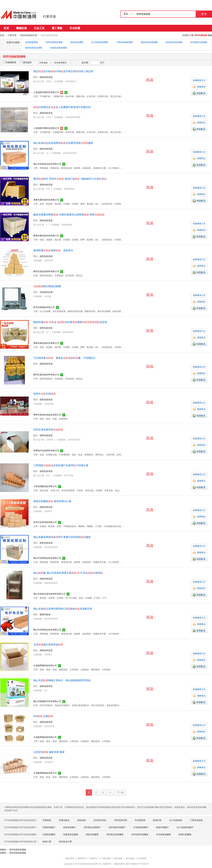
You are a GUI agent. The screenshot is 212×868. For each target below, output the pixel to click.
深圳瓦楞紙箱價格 (54, 42)
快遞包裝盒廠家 (71, 834)
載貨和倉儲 (45, 614)
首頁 (6, 28)
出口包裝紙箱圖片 (185, 827)
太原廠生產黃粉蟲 (48, 644)
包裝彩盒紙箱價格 (58, 48)
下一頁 (120, 792)
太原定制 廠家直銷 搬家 (49, 752)
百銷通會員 (9, 62)
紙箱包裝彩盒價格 (34, 48)
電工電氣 (57, 28)
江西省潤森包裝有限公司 (45, 486)
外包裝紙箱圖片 (141, 827)
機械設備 (21, 28)
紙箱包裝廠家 (92, 834)
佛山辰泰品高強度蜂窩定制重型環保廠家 (63, 143)
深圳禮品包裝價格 (199, 42)
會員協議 (130, 858)
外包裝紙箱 (140, 820)
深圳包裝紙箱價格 (18, 849)
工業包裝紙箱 (196, 820)
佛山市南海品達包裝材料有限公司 (49, 594)
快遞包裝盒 (64, 820)
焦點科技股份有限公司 (91, 864)
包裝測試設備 (46, 292)
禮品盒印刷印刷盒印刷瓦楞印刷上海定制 (63, 71)
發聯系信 (199, 87)
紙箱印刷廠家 (185, 834)
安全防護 (75, 28)
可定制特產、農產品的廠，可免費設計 (64, 358)
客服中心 (94, 858)
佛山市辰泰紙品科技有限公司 (47, 164)
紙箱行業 (47, 841)
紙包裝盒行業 (65, 841)
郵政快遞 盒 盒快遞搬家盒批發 (70, 322)
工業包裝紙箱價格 (124, 42)
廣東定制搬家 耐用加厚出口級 (52, 501)
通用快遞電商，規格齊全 (53, 250)
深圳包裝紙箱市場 (29, 35)
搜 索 (204, 14)
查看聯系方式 (199, 80)
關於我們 (70, 858)
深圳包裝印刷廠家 (140, 834)
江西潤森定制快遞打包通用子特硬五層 (61, 465)
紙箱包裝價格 (77, 42)
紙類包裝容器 (46, 77)
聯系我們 (82, 858)
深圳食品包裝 (100, 820)
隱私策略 (118, 858)
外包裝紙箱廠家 (164, 834)
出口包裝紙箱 (176, 820)
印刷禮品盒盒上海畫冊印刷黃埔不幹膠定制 (62, 107)
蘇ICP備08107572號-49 (137, 864)
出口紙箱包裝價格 (100, 42)
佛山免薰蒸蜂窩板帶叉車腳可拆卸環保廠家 (62, 537)
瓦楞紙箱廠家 (49, 834)
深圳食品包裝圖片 (92, 827)
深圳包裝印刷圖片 (117, 827)
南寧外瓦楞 (45, 394)
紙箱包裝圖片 (70, 827)
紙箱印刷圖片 (162, 827)
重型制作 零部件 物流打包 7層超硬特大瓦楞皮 (70, 179)
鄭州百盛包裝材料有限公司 (46, 271)
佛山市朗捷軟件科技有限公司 (47, 701)
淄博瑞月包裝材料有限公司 (46, 450)
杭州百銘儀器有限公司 (44, 307)
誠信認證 (26, 62)
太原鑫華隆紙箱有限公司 (45, 665)
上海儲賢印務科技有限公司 (46, 92)
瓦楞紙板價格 (32, 42)
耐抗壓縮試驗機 (47, 286)
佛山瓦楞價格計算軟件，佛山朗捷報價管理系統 (62, 680)
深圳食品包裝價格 (174, 42)
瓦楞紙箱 (47, 820)
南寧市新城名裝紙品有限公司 (47, 415)
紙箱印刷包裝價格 (149, 42)
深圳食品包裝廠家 (115, 834)
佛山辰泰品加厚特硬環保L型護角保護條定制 (63, 608)
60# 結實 (43, 716)
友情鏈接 (142, 858)
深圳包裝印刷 (121, 820)
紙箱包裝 (82, 820)
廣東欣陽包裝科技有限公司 (46, 200)
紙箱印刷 (157, 820)
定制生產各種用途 (48, 429)
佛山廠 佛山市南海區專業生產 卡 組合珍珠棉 (68, 573)
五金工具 (39, 28)
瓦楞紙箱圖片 (49, 827)
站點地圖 (106, 858)
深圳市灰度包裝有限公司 (45, 522)
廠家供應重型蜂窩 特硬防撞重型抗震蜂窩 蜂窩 (69, 214)
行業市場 (49, 17)
